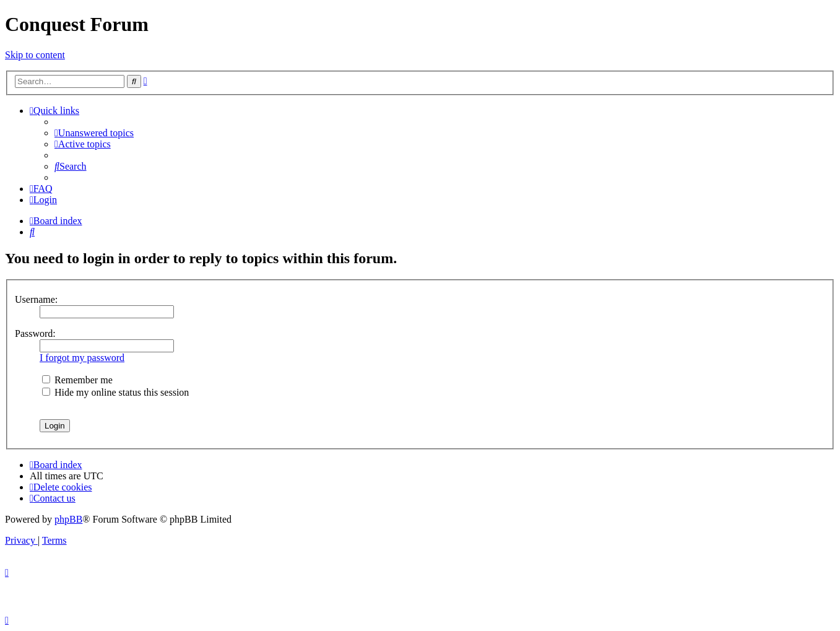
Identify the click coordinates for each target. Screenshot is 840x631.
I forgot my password (82, 358)
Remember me (77, 380)
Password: (35, 333)
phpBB (68, 519)
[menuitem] (94, 133)
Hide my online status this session (115, 392)
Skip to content (35, 55)
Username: (36, 299)
